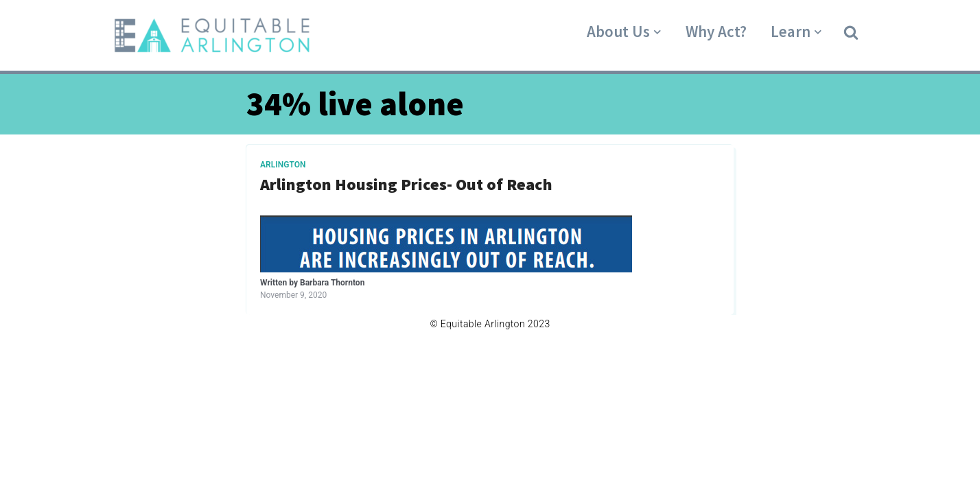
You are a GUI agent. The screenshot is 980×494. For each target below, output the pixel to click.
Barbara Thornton (332, 283)
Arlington (283, 165)
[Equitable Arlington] (212, 35)
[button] (851, 32)
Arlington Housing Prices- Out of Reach (406, 185)
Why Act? (716, 31)
